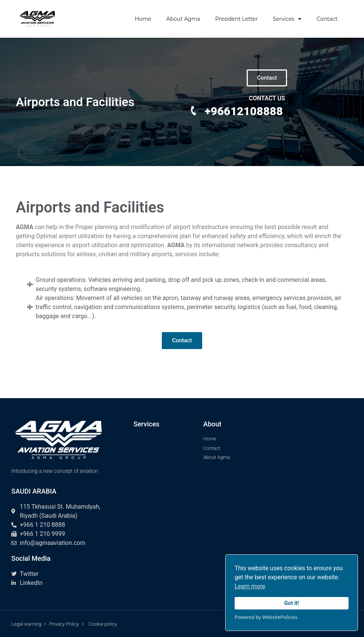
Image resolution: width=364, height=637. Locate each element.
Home (143, 19)
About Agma (183, 19)
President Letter (237, 19)
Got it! (292, 603)
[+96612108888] (194, 111)
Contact (327, 19)
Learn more (250, 586)
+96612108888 (244, 111)
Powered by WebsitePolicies (266, 617)
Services (287, 19)
